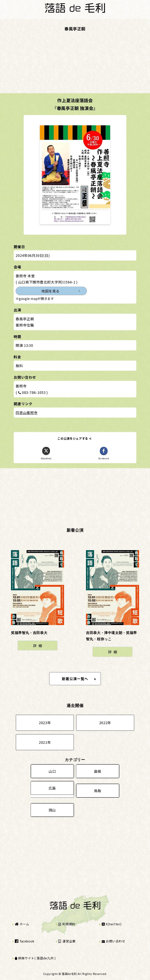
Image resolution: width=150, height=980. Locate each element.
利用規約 (67, 924)
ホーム (22, 924)
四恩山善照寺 (27, 413)
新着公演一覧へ (79, 679)
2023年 (45, 723)
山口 (52, 771)
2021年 (45, 742)
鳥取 (98, 791)
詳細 (38, 645)
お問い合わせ (114, 941)
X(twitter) (112, 924)
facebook (25, 941)
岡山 (52, 810)
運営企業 (67, 941)
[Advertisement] (75, 66)
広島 (52, 788)
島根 (98, 771)
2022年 (105, 723)
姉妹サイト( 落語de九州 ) (35, 958)
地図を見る (50, 291)
